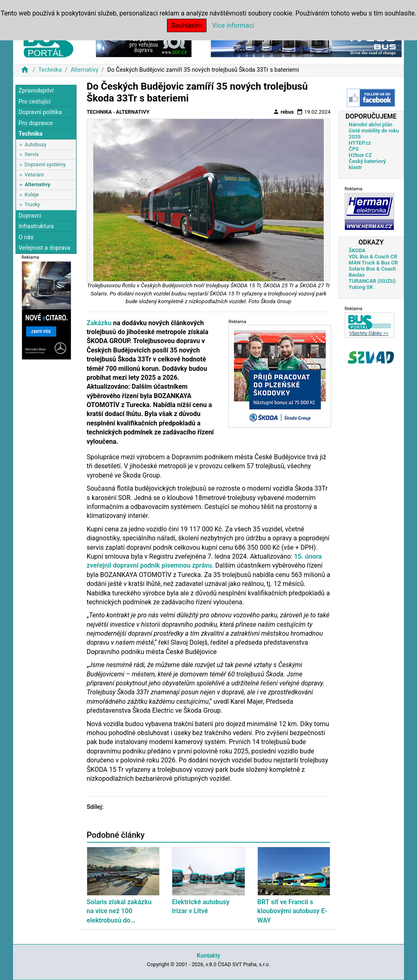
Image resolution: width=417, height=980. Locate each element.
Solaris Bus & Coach (372, 269)
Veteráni (34, 175)
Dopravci (30, 216)
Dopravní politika (40, 112)
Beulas (357, 275)
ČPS (353, 149)
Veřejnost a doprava (44, 248)
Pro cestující (34, 102)
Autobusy (35, 144)
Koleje (32, 195)
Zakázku (99, 323)
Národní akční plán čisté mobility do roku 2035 (374, 131)
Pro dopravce (35, 123)
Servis (32, 154)
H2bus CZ (360, 155)
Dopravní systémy (45, 164)
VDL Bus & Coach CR (373, 257)
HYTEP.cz (360, 143)
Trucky (32, 204)
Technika (50, 70)
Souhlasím (187, 25)
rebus (283, 112)
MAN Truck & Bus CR (373, 263)
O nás (26, 237)
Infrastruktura (36, 226)
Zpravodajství (36, 91)
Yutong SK (361, 287)
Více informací (233, 25)
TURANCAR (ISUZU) (372, 281)
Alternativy (84, 70)
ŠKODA (357, 250)
